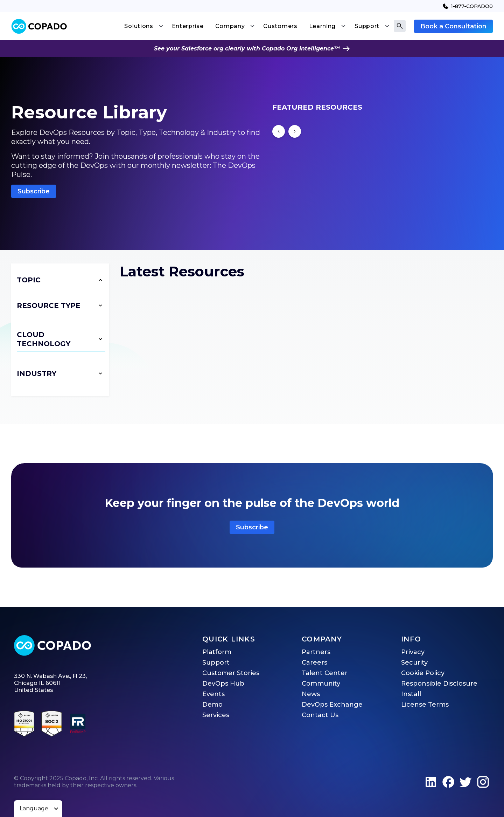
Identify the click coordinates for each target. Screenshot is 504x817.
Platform (217, 652)
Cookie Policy (423, 673)
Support (216, 662)
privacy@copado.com (229, 775)
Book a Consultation (453, 26)
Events (213, 694)
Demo (212, 705)
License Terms (425, 705)
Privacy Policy (302, 760)
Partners (316, 652)
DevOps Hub (223, 684)
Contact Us (320, 715)
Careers (314, 662)
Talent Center (325, 673)
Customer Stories (231, 673)
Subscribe (34, 191)
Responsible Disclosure (439, 684)
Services (216, 715)
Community (321, 684)
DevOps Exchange (332, 705)
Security (414, 662)
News (311, 694)
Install (411, 694)
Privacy (413, 652)
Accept (183, 802)
